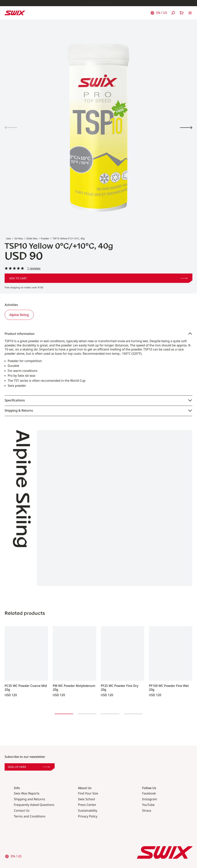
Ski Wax (19, 239)
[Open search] (173, 13)
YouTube (148, 805)
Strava (147, 811)
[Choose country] (159, 13)
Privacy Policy (88, 816)
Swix (9, 239)
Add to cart (98, 278)
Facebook (149, 793)
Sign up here (29, 767)
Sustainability (88, 811)
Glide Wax (32, 239)
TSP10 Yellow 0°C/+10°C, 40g (69, 239)
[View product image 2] (186, 128)
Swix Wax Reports (27, 793)
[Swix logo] (15, 13)
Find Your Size (88, 793)
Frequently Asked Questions (34, 805)
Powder (45, 239)
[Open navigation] (190, 13)
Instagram (150, 799)
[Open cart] (182, 13)
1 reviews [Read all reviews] (34, 268)
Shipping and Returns (29, 799)
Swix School (86, 799)
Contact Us (22, 811)
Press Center (87, 805)
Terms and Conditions (30, 816)
